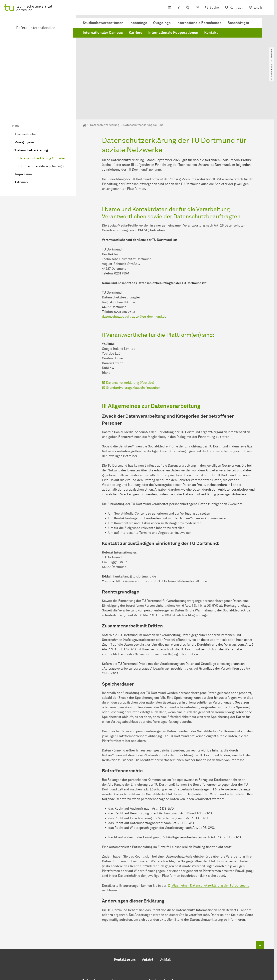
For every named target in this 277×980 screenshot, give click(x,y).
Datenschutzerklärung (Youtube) (130, 339)
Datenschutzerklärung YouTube (41, 115)
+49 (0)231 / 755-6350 (111, 954)
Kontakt (211, 33)
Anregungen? (25, 99)
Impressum (23, 131)
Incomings (138, 23)
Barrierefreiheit (27, 91)
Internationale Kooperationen (173, 33)
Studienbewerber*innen (103, 23)
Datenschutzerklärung (32, 107)
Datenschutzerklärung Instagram (43, 123)
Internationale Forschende (199, 23)
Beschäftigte (238, 23)
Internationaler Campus (103, 33)
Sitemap (21, 139)
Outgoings (162, 23)
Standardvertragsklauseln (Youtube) (133, 344)
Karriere (136, 33)
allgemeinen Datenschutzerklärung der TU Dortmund (210, 842)
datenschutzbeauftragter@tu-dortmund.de (134, 273)
